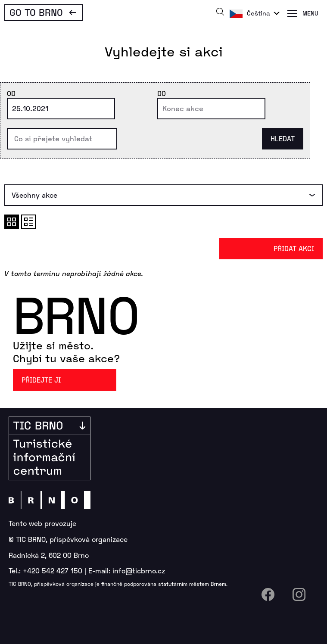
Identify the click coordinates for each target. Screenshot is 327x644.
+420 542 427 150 (53, 571)
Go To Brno (36, 12)
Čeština (258, 13)
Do (162, 93)
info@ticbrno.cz (139, 571)
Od (11, 93)
